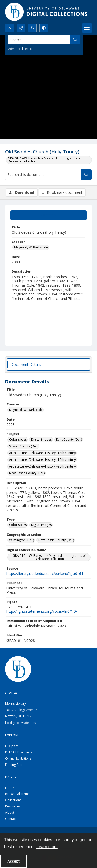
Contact (11, 819)
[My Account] (32, 28)
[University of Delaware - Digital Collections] (47, 12)
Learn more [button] (47, 847)
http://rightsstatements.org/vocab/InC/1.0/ (42, 611)
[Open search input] (10, 28)
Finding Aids (14, 765)
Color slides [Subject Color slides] (18, 439)
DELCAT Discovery (18, 752)
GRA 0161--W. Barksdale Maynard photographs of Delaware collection (44, 160)
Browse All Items (17, 794)
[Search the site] (39, 40)
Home (10, 788)
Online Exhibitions (18, 758)
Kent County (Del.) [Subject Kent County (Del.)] (69, 439)
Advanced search (21, 49)
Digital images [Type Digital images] (41, 525)
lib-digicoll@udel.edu (21, 723)
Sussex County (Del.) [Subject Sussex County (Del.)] (24, 446)
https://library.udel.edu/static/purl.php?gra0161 (45, 573)
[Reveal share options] (21, 28)
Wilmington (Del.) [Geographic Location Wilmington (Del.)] (21, 540)
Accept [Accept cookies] (13, 861)
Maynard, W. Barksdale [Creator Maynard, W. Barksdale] (31, 247)
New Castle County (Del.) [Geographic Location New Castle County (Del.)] (56, 540)
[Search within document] (86, 175)
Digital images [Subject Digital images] (41, 439)
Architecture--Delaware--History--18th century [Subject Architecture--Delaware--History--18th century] (42, 453)
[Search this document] (43, 175)
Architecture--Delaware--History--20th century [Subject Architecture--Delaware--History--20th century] (42, 466)
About (10, 813)
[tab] (48, 215)
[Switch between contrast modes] (44, 28)
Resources (13, 806)
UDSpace (12, 746)
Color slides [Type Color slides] (18, 525)
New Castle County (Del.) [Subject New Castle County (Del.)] (27, 473)
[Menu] (87, 28)
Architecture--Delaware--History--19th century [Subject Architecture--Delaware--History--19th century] (42, 460)
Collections (13, 800)
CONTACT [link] (13, 693)
